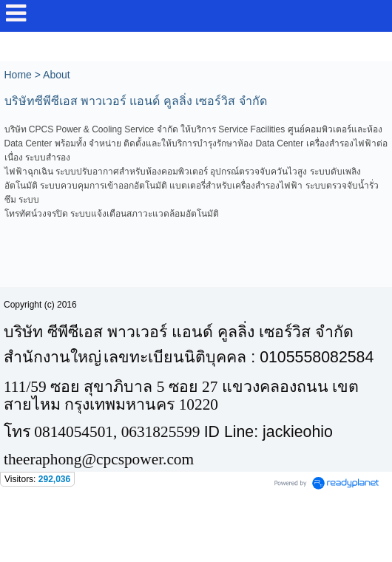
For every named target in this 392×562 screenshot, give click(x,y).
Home (18, 75)
